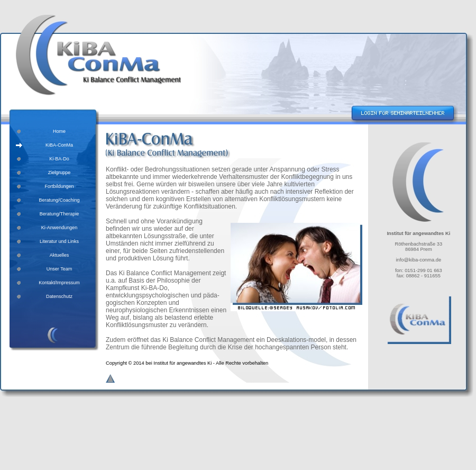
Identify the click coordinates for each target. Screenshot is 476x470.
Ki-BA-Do (59, 159)
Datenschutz (59, 296)
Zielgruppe (59, 173)
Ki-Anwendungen (59, 228)
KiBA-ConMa (59, 145)
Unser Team (59, 269)
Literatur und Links (59, 241)
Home (59, 131)
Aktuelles (59, 255)
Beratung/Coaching (59, 200)
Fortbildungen (59, 186)
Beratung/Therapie (59, 214)
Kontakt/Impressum (59, 283)
